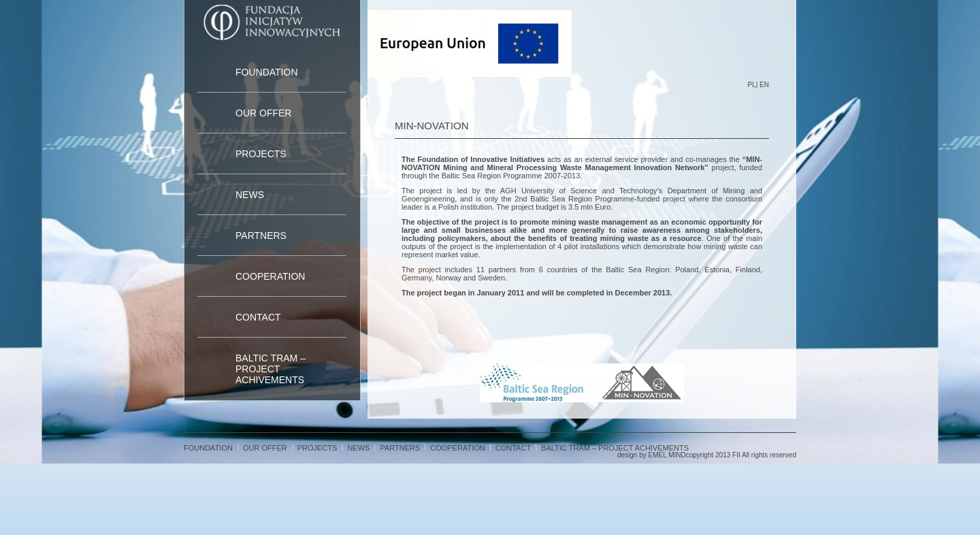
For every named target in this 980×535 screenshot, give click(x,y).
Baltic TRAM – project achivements (271, 369)
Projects (261, 154)
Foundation (267, 72)
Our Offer (263, 113)
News (250, 195)
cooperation (270, 276)
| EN (763, 85)
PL (751, 85)
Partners (261, 236)
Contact (258, 317)
